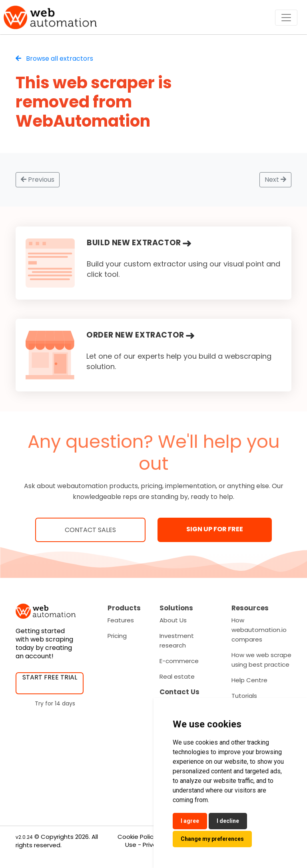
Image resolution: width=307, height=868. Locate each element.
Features (121, 620)
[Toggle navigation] (286, 18)
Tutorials (244, 696)
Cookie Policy (137, 837)
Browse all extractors (54, 59)
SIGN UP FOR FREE (215, 529)
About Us (173, 620)
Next (275, 180)
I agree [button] (190, 821)
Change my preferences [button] (212, 839)
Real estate (177, 676)
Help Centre (249, 680)
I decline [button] (228, 821)
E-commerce (179, 661)
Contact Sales (90, 530)
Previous (38, 180)
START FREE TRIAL (50, 677)
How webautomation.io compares (259, 630)
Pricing (117, 636)
